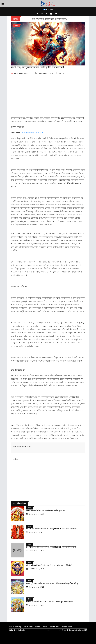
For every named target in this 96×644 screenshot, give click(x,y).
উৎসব (17, 26)
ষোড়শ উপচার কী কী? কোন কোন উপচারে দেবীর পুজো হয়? (46, 511)
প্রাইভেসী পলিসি (55, 627)
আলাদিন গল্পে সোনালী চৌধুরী (33, 133)
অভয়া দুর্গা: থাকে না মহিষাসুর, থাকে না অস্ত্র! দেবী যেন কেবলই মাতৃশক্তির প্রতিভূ (52, 583)
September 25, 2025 (45, 73)
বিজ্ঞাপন (38, 627)
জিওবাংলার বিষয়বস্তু (15, 627)
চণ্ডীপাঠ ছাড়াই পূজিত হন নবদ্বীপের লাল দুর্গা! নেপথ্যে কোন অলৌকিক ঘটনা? (51, 529)
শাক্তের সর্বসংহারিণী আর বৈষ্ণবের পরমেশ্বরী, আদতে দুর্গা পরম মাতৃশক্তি (50, 602)
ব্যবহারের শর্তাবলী (67, 627)
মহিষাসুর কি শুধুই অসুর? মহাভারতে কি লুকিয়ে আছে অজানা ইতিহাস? (49, 565)
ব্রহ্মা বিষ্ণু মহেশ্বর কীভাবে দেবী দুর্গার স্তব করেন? (49, 19)
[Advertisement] (48, 97)
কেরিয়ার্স (45, 627)
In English (48, 9)
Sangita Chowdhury (20, 73)
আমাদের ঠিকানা (28, 627)
